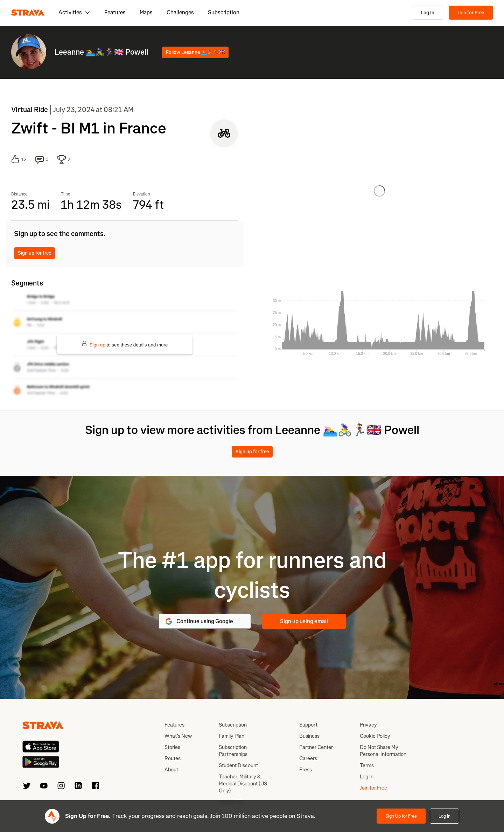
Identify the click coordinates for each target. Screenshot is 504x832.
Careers (308, 758)
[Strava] (28, 13)
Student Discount (238, 765)
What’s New (178, 736)
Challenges (180, 12)
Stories (172, 747)
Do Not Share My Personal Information (383, 751)
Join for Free (471, 13)
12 (19, 159)
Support (308, 725)
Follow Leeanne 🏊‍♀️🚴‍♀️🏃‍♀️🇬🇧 (195, 52)
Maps (146, 12)
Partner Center (316, 747)
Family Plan (232, 736)
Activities (74, 12)
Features (115, 12)
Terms (367, 765)
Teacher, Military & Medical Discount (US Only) (243, 784)
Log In (428, 13)
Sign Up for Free (401, 816)
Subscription (224, 12)
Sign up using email (304, 621)
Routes (173, 758)
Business (309, 736)
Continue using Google (199, 621)
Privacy (368, 725)
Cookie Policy (375, 736)
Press (306, 770)
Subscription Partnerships (233, 751)
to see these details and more (125, 344)
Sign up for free (34, 253)
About (171, 770)
